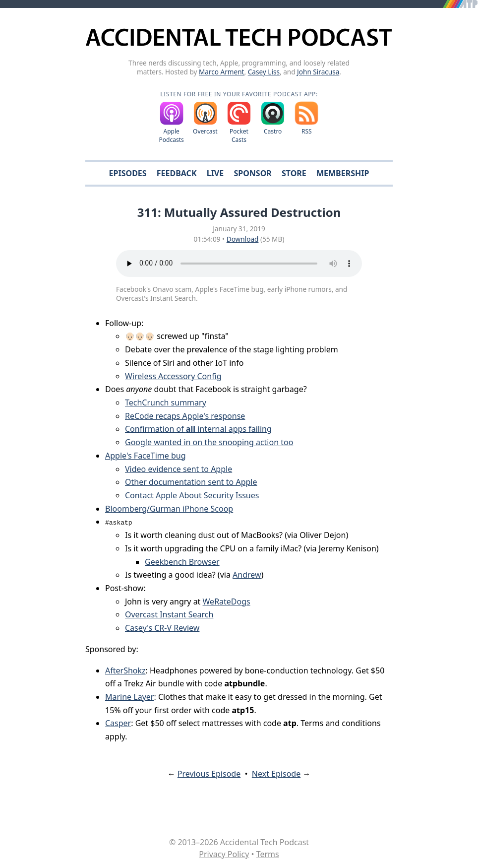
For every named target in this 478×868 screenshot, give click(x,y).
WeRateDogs (227, 601)
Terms (268, 854)
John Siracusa (318, 72)
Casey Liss (264, 72)
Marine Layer (129, 697)
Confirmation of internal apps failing (198, 429)
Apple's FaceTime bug (146, 456)
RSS (307, 131)
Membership (343, 173)
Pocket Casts (239, 135)
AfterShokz (125, 670)
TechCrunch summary (166, 402)
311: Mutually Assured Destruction (239, 212)
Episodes (128, 173)
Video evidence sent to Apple (179, 469)
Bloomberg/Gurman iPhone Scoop (169, 509)
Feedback (177, 173)
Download (243, 239)
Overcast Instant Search (169, 614)
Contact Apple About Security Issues (192, 495)
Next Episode (276, 774)
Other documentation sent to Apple (191, 482)
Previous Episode (209, 774)
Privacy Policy (224, 854)
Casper (118, 723)
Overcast (205, 131)
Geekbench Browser (182, 562)
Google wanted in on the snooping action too (209, 442)
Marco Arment (222, 72)
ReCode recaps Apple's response (185, 416)
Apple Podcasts (172, 135)
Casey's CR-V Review (162, 628)
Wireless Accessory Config (173, 376)
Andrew (247, 575)
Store (294, 173)
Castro (273, 131)
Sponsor (252, 173)
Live (215, 173)
